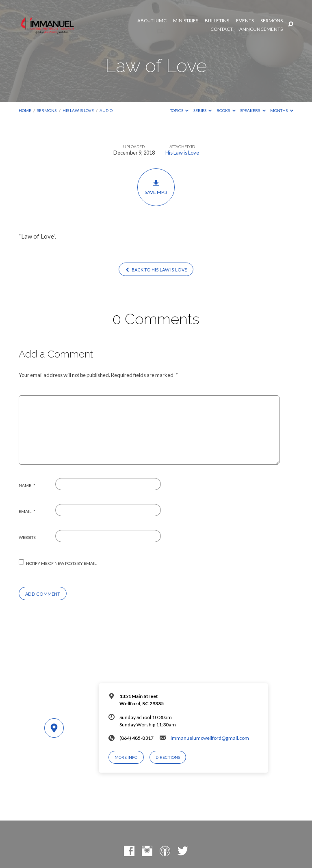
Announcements (261, 29)
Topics (180, 110)
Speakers (253, 110)
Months (282, 110)
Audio (106, 110)
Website (27, 537)
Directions (168, 757)
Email (27, 511)
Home (25, 110)
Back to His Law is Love (156, 270)
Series (203, 110)
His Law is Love (78, 110)
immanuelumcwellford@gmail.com (210, 738)
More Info (126, 757)
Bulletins (217, 21)
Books (226, 110)
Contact (222, 29)
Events (245, 21)
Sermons (272, 21)
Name (27, 485)
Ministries (186, 21)
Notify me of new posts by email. (62, 563)
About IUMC (152, 21)
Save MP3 (156, 187)
